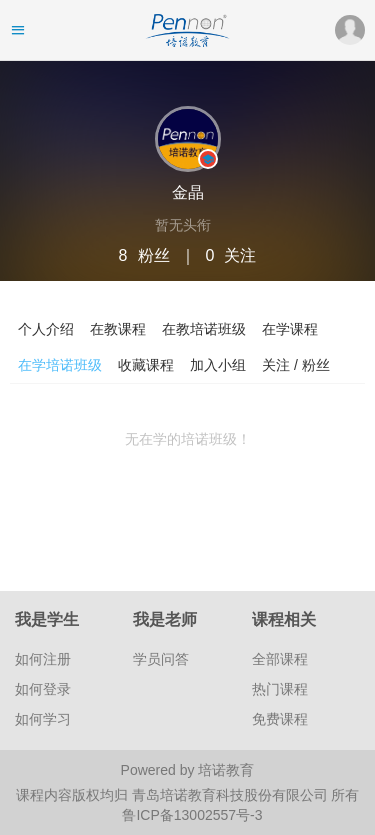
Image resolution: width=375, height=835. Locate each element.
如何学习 (43, 719)
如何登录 (43, 689)
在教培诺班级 (204, 329)
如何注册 (43, 659)
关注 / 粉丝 (296, 365)
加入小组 (218, 365)
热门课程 (280, 689)
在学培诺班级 (60, 365)
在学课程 (290, 329)
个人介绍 (46, 329)
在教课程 (118, 329)
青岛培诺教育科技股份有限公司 (232, 795)
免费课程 (280, 719)
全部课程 (280, 659)
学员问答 (161, 659)
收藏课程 (146, 365)
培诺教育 (226, 770)
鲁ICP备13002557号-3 (192, 815)
